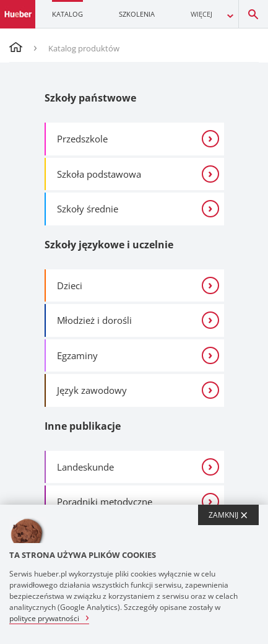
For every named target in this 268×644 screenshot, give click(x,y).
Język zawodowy (92, 390)
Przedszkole (82, 139)
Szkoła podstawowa (99, 174)
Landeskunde (85, 467)
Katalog (67, 14)
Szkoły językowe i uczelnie (109, 245)
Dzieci (70, 285)
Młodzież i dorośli (94, 320)
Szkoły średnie (88, 209)
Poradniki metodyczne (105, 502)
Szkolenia (137, 14)
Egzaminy (77, 355)
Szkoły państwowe (90, 98)
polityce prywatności (44, 618)
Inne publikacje (83, 426)
